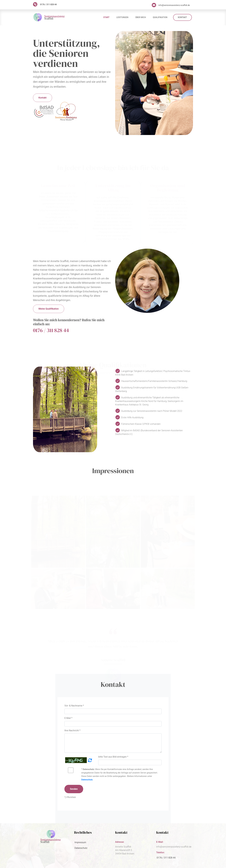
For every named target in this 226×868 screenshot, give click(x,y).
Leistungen (122, 17)
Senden (74, 789)
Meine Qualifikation (49, 309)
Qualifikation (160, 17)
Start (106, 17)
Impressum (80, 842)
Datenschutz (87, 780)
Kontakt (182, 17)
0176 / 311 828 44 (48, 4)
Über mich (141, 17)
